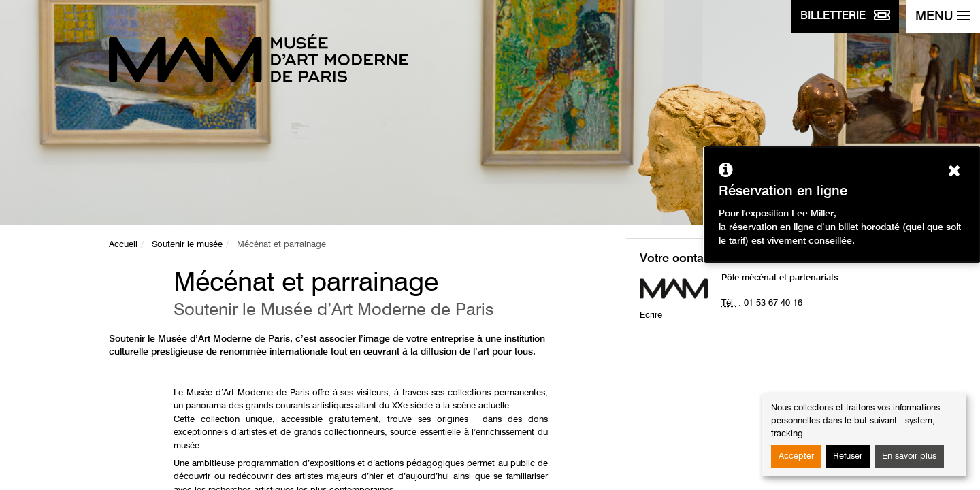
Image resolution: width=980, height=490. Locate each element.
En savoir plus (909, 456)
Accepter (796, 456)
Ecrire (651, 315)
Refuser (848, 456)
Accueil (123, 245)
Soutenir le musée (187, 245)
